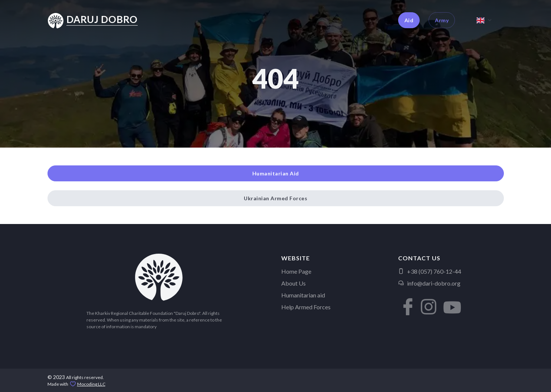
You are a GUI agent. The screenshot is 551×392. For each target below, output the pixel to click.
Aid (409, 20)
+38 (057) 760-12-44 (430, 271)
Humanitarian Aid (276, 173)
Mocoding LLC (91, 384)
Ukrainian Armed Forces (275, 198)
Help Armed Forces (306, 307)
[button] (406, 301)
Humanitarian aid (303, 295)
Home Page (296, 271)
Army (442, 20)
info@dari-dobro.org (429, 283)
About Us (293, 283)
